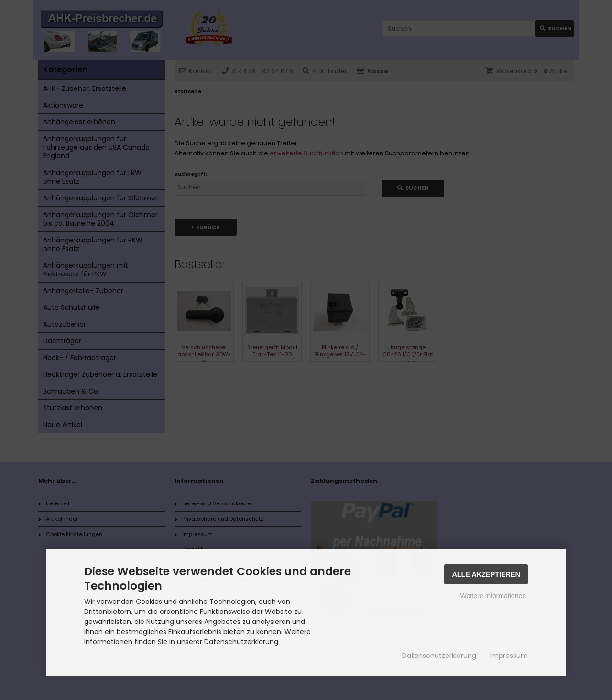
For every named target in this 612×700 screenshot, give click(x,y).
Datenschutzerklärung (439, 656)
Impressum (509, 656)
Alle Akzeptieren (486, 574)
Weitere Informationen (493, 596)
